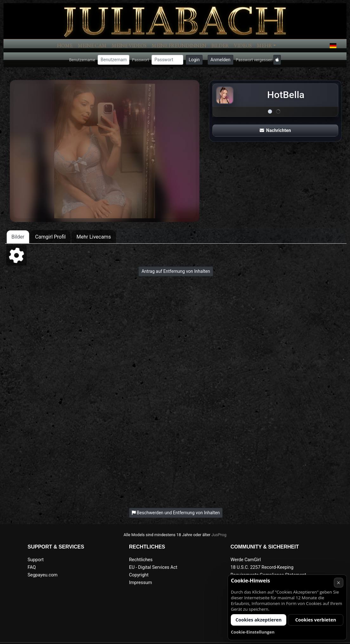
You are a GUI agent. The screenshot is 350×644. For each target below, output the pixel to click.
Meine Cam (92, 46)
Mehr (264, 46)
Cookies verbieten (316, 620)
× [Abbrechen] (338, 583)
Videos (243, 46)
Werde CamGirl (246, 560)
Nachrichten (275, 130)
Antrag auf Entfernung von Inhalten (176, 271)
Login (194, 60)
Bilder (220, 46)
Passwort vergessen (254, 60)
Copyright (139, 575)
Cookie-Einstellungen (253, 632)
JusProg (219, 535)
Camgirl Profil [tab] (51, 237)
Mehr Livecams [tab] (94, 237)
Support (36, 560)
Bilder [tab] (18, 237)
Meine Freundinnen (179, 46)
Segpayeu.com (43, 575)
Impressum (140, 583)
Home (65, 46)
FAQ (32, 567)
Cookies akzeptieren (259, 620)
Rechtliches (141, 560)
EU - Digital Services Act (153, 567)
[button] (333, 46)
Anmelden (220, 60)
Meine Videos (129, 46)
